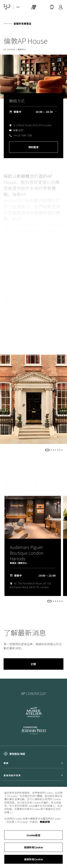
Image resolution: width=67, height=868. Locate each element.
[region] (33, 827)
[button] (52, 7)
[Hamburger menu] (18, 7)
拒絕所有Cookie (33, 847)
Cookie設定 (33, 835)
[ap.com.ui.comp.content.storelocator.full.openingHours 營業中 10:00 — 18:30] (33, 112)
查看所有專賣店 (22, 24)
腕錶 (33, 763)
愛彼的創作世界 (33, 775)
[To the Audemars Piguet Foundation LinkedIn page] (34, 731)
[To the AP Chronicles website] (33, 694)
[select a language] (14, 754)
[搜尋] (52, 7)
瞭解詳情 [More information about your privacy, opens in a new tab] (45, 822)
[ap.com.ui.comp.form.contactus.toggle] (16, 130)
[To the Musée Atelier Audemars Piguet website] (33, 712)
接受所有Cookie (33, 859)
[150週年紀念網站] (7, 7)
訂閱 (33, 664)
